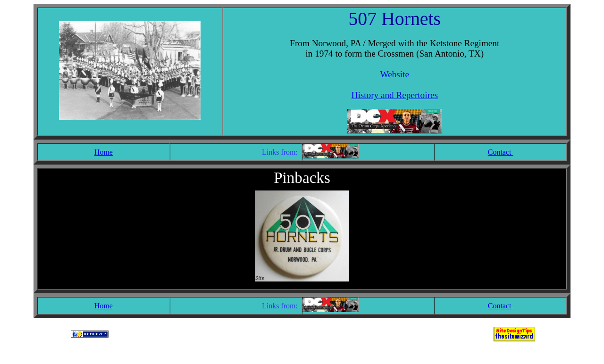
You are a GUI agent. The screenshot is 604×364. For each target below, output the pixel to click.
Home (104, 152)
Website (395, 74)
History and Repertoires (395, 95)
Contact (501, 152)
